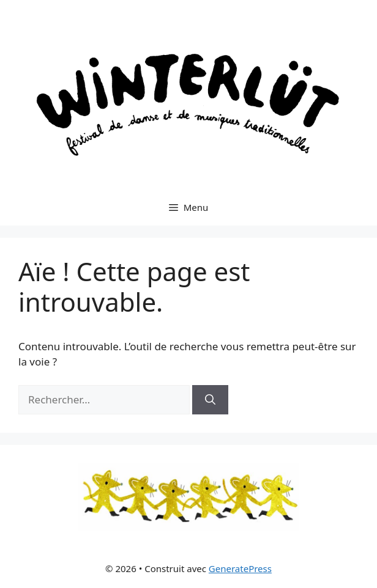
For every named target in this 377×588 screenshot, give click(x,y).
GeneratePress (240, 568)
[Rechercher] (210, 400)
